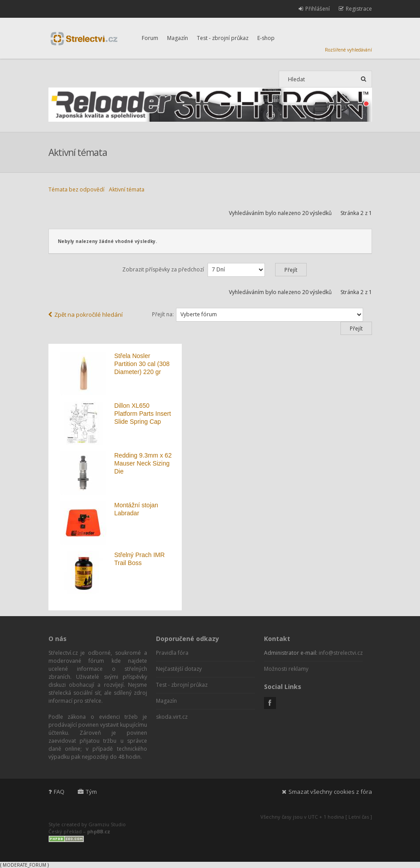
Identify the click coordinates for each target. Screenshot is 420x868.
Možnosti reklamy (286, 669)
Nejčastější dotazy (179, 669)
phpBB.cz (99, 831)
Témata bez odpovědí (76, 189)
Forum (150, 38)
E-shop (266, 38)
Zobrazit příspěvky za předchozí (214, 269)
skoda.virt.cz (172, 717)
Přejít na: (163, 314)
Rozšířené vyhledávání (348, 50)
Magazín (178, 38)
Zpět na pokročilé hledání (86, 315)
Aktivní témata (127, 189)
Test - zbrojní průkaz (223, 38)
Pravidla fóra (172, 653)
